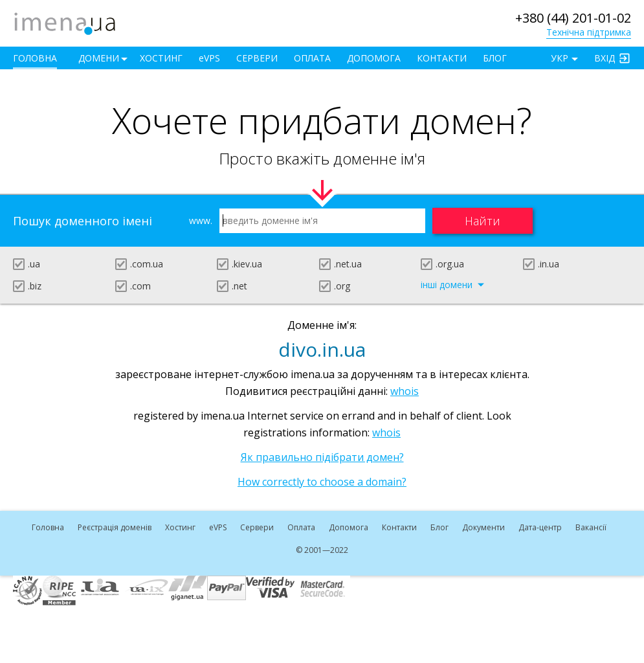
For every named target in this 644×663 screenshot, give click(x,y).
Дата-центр (540, 527)
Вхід (605, 58)
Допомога (374, 58)
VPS (209, 58)
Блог (495, 58)
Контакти (442, 58)
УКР (560, 58)
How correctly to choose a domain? (322, 482)
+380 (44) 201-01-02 (573, 18)
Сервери (257, 58)
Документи (483, 527)
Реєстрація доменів (115, 527)
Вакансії (591, 527)
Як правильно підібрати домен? (322, 457)
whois (405, 391)
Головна (35, 58)
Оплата (312, 58)
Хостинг (161, 58)
